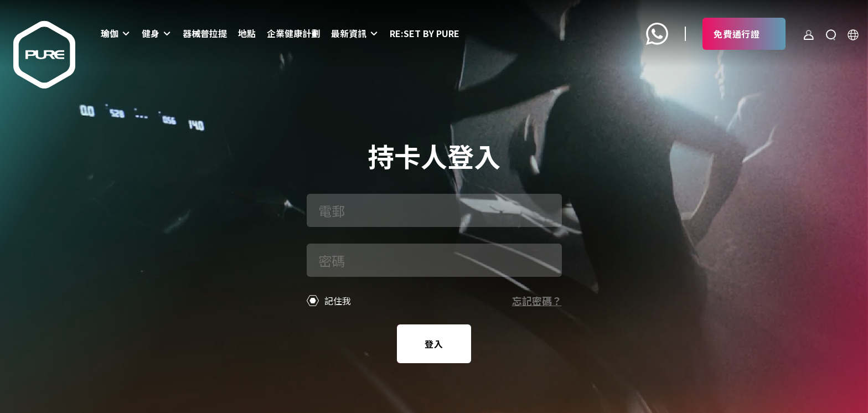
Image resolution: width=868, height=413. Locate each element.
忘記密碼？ (537, 301)
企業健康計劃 (293, 33)
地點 (247, 33)
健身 (151, 33)
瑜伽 (110, 33)
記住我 (329, 301)
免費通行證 (737, 34)
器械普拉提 (205, 33)
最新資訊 (349, 33)
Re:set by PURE (425, 33)
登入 (434, 344)
